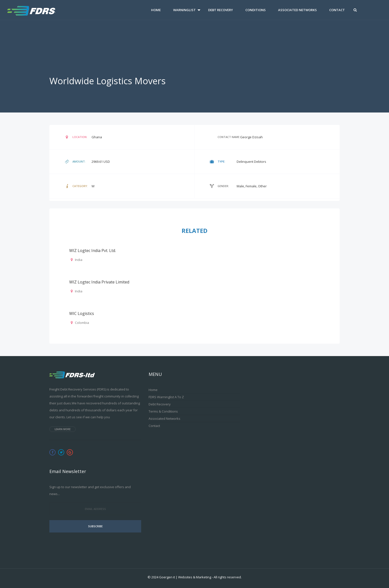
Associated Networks (297, 10)
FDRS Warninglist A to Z (166, 397)
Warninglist (184, 10)
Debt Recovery (221, 10)
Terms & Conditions (163, 411)
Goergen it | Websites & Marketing (185, 577)
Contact (337, 10)
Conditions (256, 10)
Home (156, 10)
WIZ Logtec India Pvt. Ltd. (93, 251)
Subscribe (95, 526)
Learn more (63, 429)
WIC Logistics (82, 313)
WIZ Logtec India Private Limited (99, 282)
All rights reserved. (228, 577)
